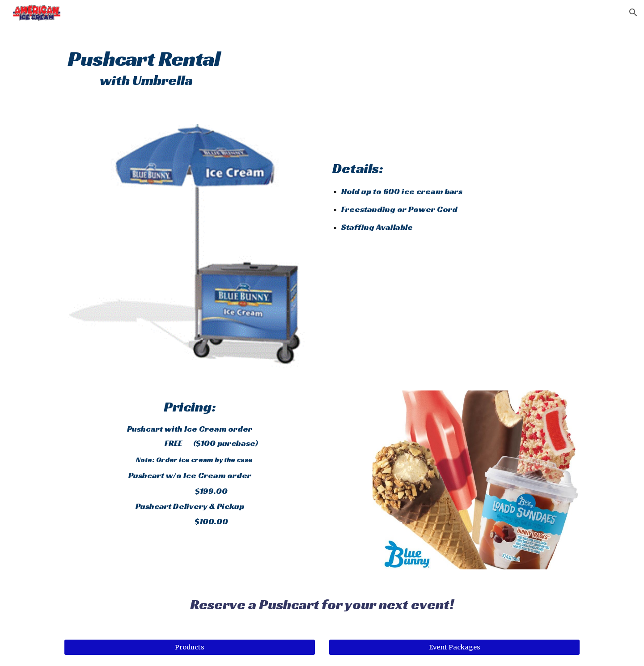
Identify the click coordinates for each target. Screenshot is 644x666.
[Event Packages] (454, 647)
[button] (633, 13)
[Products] (190, 647)
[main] (212, 63)
